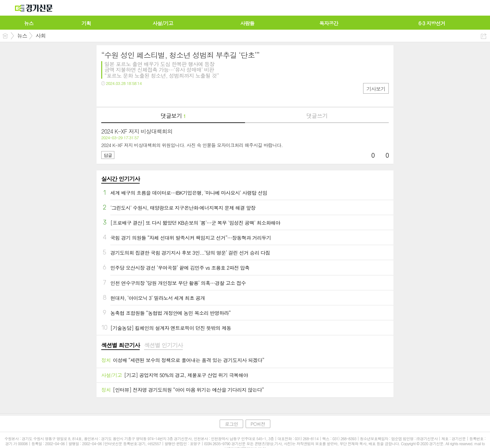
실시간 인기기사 (120, 179)
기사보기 (376, 89)
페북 (107, 96)
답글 (108, 155)
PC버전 (258, 424)
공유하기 (484, 36)
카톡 (132, 96)
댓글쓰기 (317, 116)
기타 (144, 96)
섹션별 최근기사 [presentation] (120, 345)
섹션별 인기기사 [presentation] (163, 345)
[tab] (120, 346)
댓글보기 (173, 116)
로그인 (231, 424)
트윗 (119, 96)
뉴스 (22, 36)
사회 (41, 36)
